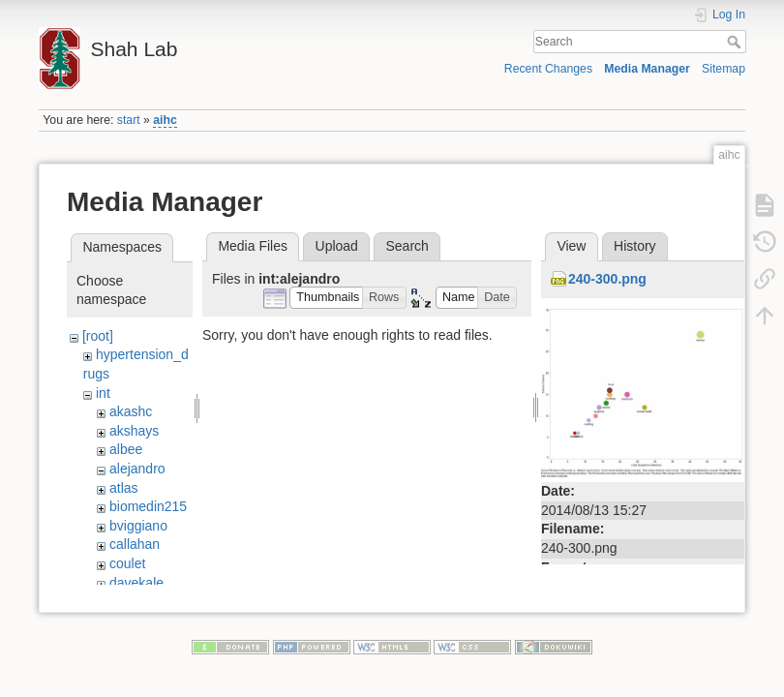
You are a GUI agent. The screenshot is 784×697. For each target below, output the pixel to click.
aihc (165, 120)
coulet (127, 563)
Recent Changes (548, 69)
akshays (134, 431)
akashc (131, 411)
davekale (136, 583)
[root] (98, 336)
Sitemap (724, 69)
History (635, 246)
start (129, 120)
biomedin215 (148, 506)
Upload (337, 246)
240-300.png (607, 279)
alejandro (137, 469)
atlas (124, 488)
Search (736, 42)
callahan (135, 544)
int (103, 393)
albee (126, 449)
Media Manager (647, 69)
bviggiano (138, 526)
